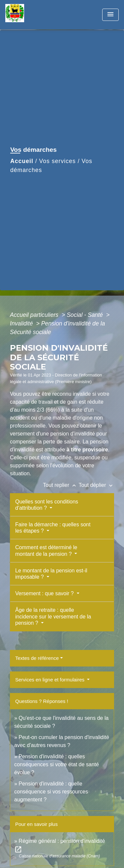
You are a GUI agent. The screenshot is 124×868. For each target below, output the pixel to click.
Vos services (57, 161)
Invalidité (22, 323)
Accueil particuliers (35, 315)
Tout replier (61, 485)
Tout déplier (96, 485)
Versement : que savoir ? (45, 593)
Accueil (22, 161)
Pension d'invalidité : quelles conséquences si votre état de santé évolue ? (57, 764)
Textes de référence (37, 658)
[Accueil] (30, 15)
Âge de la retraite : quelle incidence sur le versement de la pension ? (53, 616)
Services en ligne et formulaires (50, 680)
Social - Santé (86, 315)
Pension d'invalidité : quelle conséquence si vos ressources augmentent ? (51, 792)
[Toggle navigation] (110, 15)
